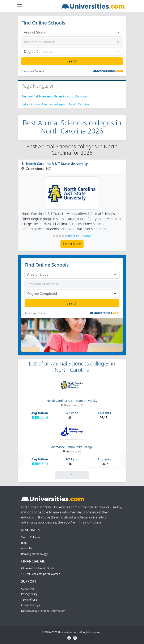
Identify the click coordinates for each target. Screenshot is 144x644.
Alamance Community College (72, 447)
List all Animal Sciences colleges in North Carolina (55, 104)
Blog (24, 543)
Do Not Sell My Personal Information (43, 611)
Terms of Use (29, 600)
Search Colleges (31, 537)
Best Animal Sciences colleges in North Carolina (54, 96)
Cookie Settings (31, 605)
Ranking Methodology (35, 554)
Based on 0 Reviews (80, 236)
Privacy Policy (29, 594)
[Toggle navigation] (19, 6)
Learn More (72, 244)
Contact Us (28, 589)
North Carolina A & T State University (57, 164)
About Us (27, 548)
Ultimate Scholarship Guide (38, 568)
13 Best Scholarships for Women (41, 574)
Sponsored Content (33, 71)
